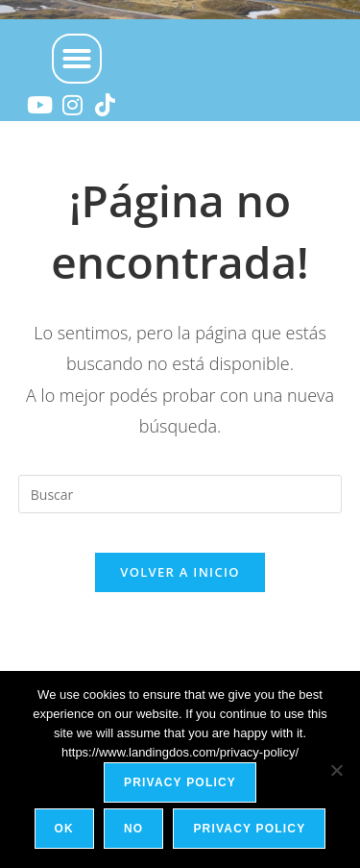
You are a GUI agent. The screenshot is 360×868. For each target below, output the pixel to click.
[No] (336, 770)
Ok (64, 829)
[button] (77, 59)
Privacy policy (180, 782)
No (133, 829)
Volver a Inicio (180, 572)
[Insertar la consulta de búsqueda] (180, 494)
